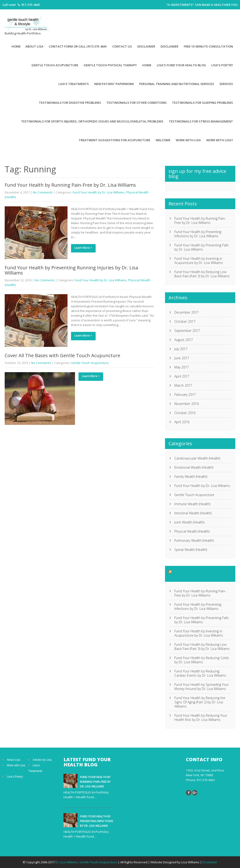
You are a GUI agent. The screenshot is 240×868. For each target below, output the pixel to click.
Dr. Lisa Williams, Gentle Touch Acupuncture (87, 862)
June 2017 (182, 358)
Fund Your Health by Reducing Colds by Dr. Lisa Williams (202, 660)
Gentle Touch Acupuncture (55, 65)
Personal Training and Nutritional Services (177, 84)
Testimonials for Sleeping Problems (202, 103)
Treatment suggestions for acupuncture (114, 140)
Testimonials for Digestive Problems (70, 103)
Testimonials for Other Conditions (137, 103)
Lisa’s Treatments (74, 84)
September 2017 (187, 331)
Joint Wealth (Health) (189, 522)
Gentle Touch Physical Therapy (110, 65)
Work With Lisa (188, 140)
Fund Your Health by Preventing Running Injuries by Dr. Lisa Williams (71, 270)
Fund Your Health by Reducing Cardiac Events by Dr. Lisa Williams (200, 673)
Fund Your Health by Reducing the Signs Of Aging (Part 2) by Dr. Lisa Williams (200, 702)
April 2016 (182, 422)
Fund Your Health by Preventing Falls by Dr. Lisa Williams (202, 247)
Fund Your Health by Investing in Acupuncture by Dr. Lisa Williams (199, 261)
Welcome (163, 140)
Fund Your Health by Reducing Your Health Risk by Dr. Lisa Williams (201, 718)
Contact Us (122, 46)
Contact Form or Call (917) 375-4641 (78, 46)
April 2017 (182, 376)
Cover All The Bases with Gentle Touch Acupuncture (62, 355)
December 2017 (187, 312)
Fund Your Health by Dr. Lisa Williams (99, 192)
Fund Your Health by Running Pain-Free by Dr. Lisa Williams (70, 185)
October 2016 (185, 413)
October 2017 (185, 321)
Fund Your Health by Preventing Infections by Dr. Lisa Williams (198, 234)
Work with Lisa (16, 765)
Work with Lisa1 (220, 140)
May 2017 (182, 367)
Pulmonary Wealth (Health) (194, 540)
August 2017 (184, 340)
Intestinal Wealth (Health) (193, 513)
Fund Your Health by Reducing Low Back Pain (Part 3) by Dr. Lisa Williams (202, 274)
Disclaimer (146, 46)
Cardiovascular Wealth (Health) (197, 458)
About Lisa (34, 46)
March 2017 (183, 385)
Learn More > (83, 248)
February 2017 (185, 395)
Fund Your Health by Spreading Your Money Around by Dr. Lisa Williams (202, 687)
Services (226, 84)
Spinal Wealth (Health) (191, 550)
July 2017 (181, 349)
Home (16, 46)
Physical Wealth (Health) (192, 531)
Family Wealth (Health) (191, 477)
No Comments (43, 192)
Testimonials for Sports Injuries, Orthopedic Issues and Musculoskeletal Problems (92, 121)
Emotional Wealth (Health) (194, 467)
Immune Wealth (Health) (192, 504)
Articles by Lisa (42, 760)
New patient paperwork (114, 84)
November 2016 (187, 404)
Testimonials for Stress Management (201, 121)
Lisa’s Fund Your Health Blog (181, 65)
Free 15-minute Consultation (208, 46)
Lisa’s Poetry (222, 65)
